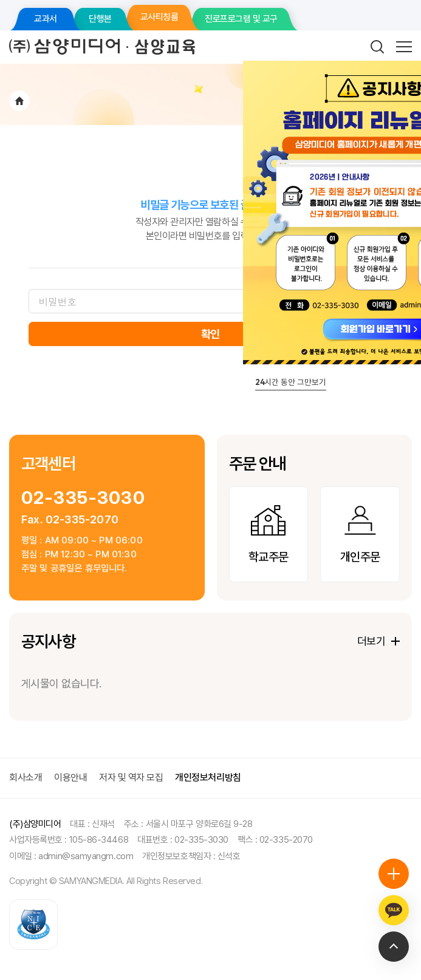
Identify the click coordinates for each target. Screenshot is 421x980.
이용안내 (70, 778)
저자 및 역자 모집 (131, 778)
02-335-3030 (83, 498)
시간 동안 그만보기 (291, 382)
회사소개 (26, 778)
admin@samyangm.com (86, 856)
